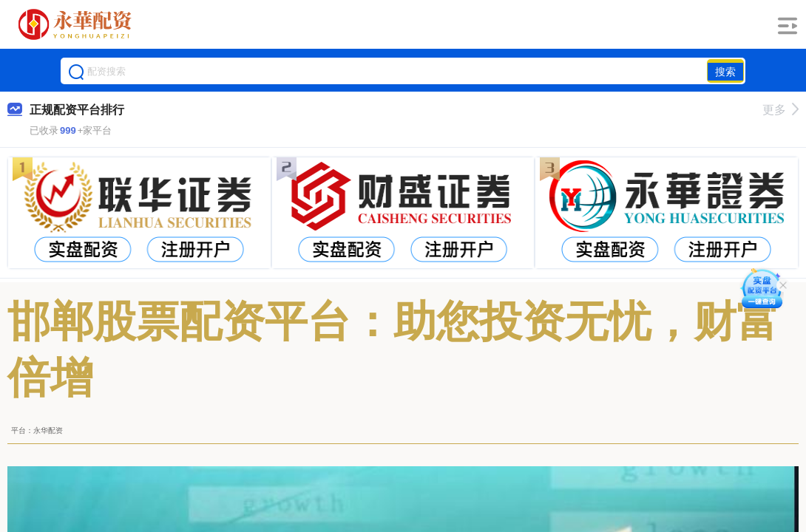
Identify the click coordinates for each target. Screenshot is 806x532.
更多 (780, 110)
